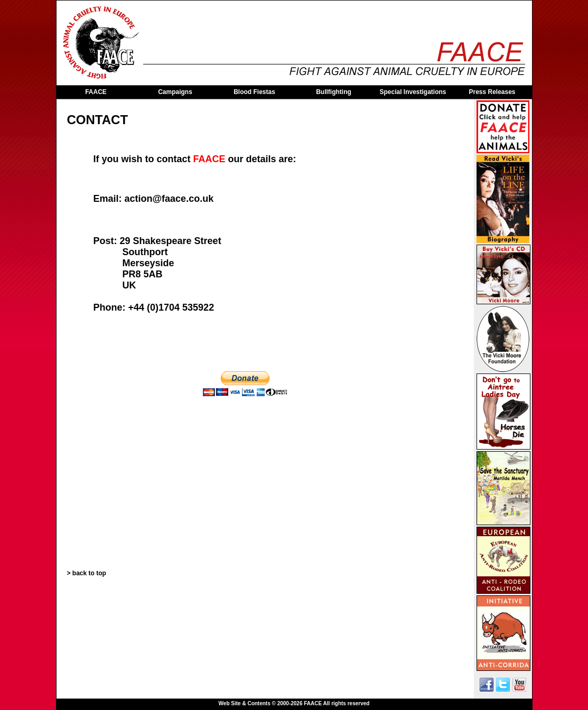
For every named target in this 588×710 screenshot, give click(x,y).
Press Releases (492, 92)
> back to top (87, 573)
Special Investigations (413, 92)
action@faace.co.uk (169, 199)
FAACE (96, 92)
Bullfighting (334, 92)
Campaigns (175, 92)
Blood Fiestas (254, 92)
